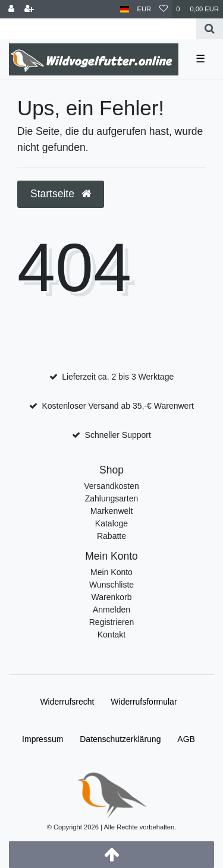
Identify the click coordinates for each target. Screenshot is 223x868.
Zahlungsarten (112, 498)
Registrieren (111, 622)
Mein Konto (111, 572)
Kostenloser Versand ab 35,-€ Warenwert (118, 406)
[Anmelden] (11, 9)
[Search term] (98, 29)
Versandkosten (111, 486)
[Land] (125, 9)
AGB (186, 739)
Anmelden (111, 610)
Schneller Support (118, 435)
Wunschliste (111, 585)
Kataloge (111, 523)
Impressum (43, 739)
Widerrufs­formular (144, 702)
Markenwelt (112, 511)
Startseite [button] (61, 194)
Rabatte (111, 536)
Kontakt (111, 635)
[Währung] (145, 9)
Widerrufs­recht (67, 702)
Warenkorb (112, 597)
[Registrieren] (29, 9)
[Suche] (210, 29)
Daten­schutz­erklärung (120, 739)
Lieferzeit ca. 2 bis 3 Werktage (118, 377)
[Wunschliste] (164, 9)
